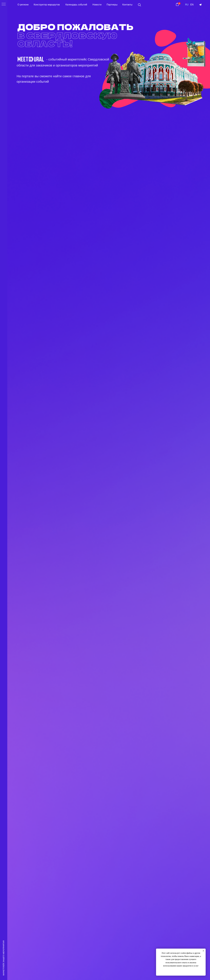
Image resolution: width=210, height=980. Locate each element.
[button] (139, 5)
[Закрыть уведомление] (203, 951)
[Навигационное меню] (4, 4)
